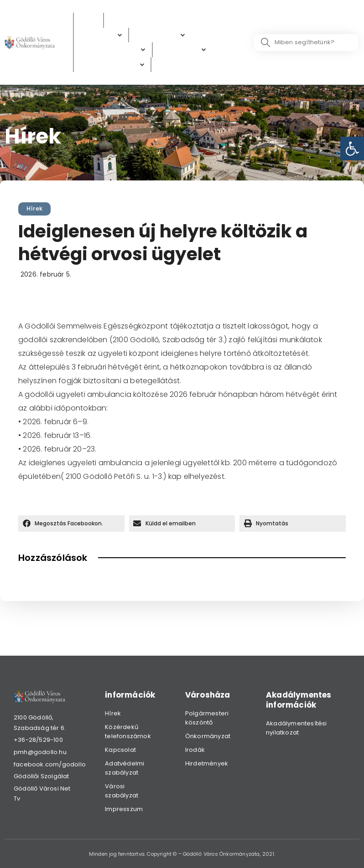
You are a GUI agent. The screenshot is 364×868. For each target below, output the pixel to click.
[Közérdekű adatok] (144, 20)
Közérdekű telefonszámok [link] (128, 732)
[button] (71, 524)
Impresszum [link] (124, 809)
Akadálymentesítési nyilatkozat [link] (296, 728)
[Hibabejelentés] (112, 65)
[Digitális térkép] (113, 50)
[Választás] (175, 65)
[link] (352, 149)
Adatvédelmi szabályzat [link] (125, 768)
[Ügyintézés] (160, 35)
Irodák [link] (195, 750)
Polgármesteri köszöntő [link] (207, 718)
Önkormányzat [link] (208, 736)
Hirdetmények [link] (207, 763)
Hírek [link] (34, 208)
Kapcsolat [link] (120, 750)
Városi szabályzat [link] (122, 791)
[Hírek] (88, 20)
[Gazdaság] (183, 50)
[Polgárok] (101, 35)
